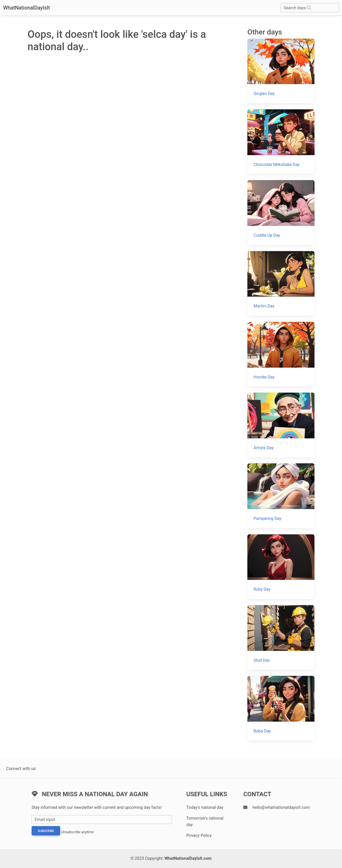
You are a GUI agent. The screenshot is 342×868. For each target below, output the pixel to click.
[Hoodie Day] (281, 354)
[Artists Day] (281, 425)
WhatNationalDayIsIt (26, 8)
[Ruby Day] (281, 567)
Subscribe (46, 831)
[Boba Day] (281, 708)
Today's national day (205, 807)
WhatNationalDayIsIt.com (188, 858)
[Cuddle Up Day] (281, 212)
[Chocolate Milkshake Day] (281, 142)
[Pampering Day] (281, 496)
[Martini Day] (281, 283)
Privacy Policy (199, 835)
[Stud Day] (281, 637)
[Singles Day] (281, 71)
